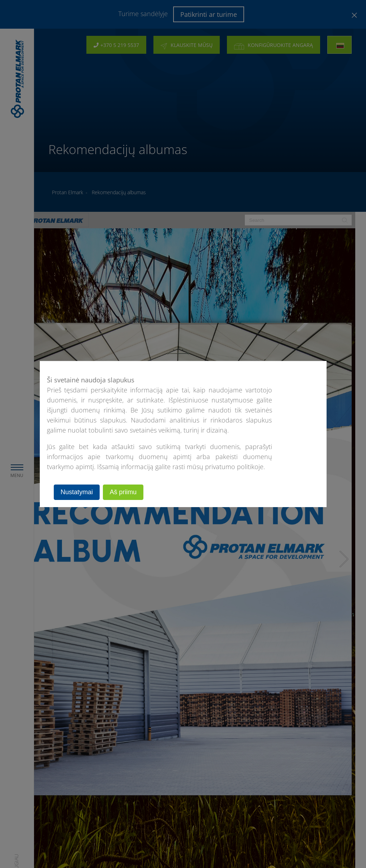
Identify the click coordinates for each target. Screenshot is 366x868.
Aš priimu (123, 492)
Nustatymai (77, 492)
